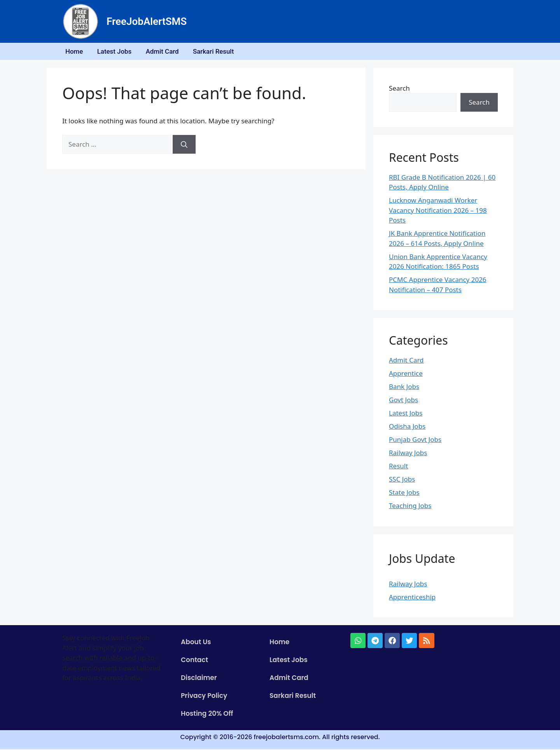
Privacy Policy (204, 697)
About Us (196, 643)
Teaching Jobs (410, 507)
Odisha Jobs (407, 427)
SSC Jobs (402, 480)
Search (399, 89)
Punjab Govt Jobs (415, 441)
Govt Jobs (403, 401)
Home (75, 52)
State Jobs (404, 493)
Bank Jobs (404, 388)
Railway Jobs (408, 454)
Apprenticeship (412, 598)
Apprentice (406, 374)
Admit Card (166, 52)
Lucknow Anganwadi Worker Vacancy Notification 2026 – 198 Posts (438, 211)
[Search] (184, 145)
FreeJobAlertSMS (147, 21)
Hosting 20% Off (207, 715)
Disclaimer (199, 679)
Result (398, 467)
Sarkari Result (219, 52)
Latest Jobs (117, 52)
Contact (194, 661)
